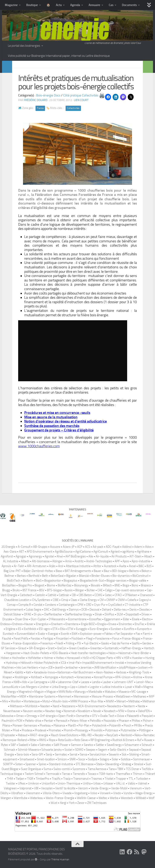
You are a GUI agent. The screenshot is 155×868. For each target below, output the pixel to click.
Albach (148, 556)
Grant (51, 648)
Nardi (56, 706)
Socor (82, 759)
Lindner (44, 687)
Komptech (67, 677)
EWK (75, 634)
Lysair (129, 687)
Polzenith (115, 725)
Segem (103, 750)
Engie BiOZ (88, 624)
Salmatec (45, 745)
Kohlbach (37, 677)
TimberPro (42, 779)
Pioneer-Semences (25, 725)
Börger (80, 590)
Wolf (151, 798)
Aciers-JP (69, 547)
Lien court (81, 100)
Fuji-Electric (91, 643)
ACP (80, 547)
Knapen (7, 677)
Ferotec (36, 639)
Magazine (11, 5)
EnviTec (139, 624)
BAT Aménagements (78, 571)
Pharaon (124, 721)
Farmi (147, 634)
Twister (11, 783)
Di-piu (38, 614)
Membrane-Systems (42, 696)
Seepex (91, 750)
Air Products (119, 556)
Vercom (83, 788)
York (72, 803)
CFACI (118, 595)
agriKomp (128, 552)
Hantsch (149, 648)
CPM (80, 605)
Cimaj (65, 600)
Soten (19, 764)
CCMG (98, 595)
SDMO (79, 750)
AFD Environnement (39, 552)
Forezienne (102, 639)
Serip (49, 754)
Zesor (81, 803)
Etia (62, 629)
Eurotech (8, 634)
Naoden (45, 706)
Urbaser (108, 783)
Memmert (65, 696)
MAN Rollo (65, 692)
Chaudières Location (17, 600)
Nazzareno (69, 706)
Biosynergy (81, 585)
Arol (61, 566)
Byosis (69, 590)
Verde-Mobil (119, 788)
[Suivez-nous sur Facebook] (130, 852)
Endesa (5, 624)
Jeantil (59, 668)
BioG (39, 581)
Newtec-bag (53, 711)
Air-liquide (102, 556)
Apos (126, 561)
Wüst (54, 803)
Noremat (69, 711)
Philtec (136, 721)
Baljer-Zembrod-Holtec (38, 571)
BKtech (107, 585)
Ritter (33, 740)
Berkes (21, 576)
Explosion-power (91, 634)
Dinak (98, 614)
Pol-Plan (84, 725)
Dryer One (22, 619)
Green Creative (78, 648)
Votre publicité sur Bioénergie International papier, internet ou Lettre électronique (59, 56)
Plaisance (59, 725)
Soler (115, 759)
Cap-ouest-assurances (130, 590)
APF (117, 561)
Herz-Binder (141, 653)
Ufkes (22, 783)
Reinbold (126, 735)
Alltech (25, 561)
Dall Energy (59, 610)
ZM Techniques (97, 803)
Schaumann (132, 745)
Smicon (62, 759)
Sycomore (79, 769)
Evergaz (53, 634)
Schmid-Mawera (28, 750)
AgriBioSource (64, 552)
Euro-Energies (99, 629)
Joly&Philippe (127, 668)
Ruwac (148, 740)
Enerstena (72, 624)
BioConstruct (140, 576)
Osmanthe (83, 716)
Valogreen (10, 788)
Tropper (121, 779)
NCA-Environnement (91, 706)
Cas (111, 5)
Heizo (112, 653)
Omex (20, 716)
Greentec (96, 648)
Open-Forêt (66, 716)
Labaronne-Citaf (68, 682)
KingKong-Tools (139, 672)
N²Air (121, 711)
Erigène (10, 629)
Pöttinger (145, 730)
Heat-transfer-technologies (88, 653)
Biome (51, 585)
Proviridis (97, 730)
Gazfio (136, 643)
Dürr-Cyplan (38, 619)
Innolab (120, 663)
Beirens (134, 571)
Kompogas (52, 677)
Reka (138, 735)
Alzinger (57, 561)
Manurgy (80, 692)
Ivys (43, 668)
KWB (17, 682)
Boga (126, 585)
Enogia (102, 624)
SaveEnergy (114, 745)
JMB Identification (105, 668)
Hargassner (13, 653)
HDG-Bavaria (60, 653)
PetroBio (95, 721)
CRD (89, 605)
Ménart (121, 701)
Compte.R (25, 605)
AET (21, 552)
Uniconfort (48, 783)
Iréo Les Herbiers (27, 668)
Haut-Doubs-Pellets (36, 653)
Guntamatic (112, 648)
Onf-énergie (48, 716)
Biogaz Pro (25, 585)
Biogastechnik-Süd (92, 581)
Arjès (52, 566)
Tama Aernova (97, 769)
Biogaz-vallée (138, 581)
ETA (55, 629)
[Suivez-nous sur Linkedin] (122, 852)
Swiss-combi (62, 769)
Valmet (143, 783)
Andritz (79, 561)
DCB (84, 610)
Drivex (146, 614)
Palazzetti (133, 716)
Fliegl (89, 639)
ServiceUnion (98, 754)
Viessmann (33, 793)
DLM (120, 614)
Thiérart (150, 774)
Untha (87, 783)
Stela (99, 764)
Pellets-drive (33, 721)
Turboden (142, 779)
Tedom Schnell (34, 774)
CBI (74, 595)
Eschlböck (30, 629)
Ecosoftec (95, 619)
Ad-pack (98, 547)
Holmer (49, 658)
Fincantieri (62, 639)
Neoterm (129, 706)
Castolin (40, 595)
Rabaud (23, 735)
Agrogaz (21, 556)
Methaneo (140, 696)
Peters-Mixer (79, 721)
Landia (96, 682)
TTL (131, 779)
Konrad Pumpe (103, 677)
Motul (46, 701)
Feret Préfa (21, 639)
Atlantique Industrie (78, 566)
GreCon (62, 648)
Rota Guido (65, 740)
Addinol (127, 547)
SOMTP (8, 764)
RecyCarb (112, 735)
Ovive (121, 716)
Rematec (149, 735)
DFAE (28, 614)
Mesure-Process (102, 696)
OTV (95, 716)
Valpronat (25, 788)
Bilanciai (84, 576)
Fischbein (77, 639)
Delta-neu (120, 610)
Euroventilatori (26, 634)
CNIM (121, 600)
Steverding (112, 764)
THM (10, 779)
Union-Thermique (69, 783)
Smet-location (46, 759)
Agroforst (7, 556)
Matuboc (110, 692)
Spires (42, 764)
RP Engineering (100, 740)
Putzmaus (112, 730)
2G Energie (8, 547)
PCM (19, 721)
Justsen (143, 668)
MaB (138, 687)
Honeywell (73, 658)
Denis (133, 610)
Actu (59, 5)
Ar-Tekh (19, 566)
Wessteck (127, 798)
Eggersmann (112, 619)
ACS (87, 547)
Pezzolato (110, 721)
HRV (118, 658)
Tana (112, 769)
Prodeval (40, 730)
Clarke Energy (88, 600)
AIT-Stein (135, 556)
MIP (152, 696)
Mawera (124, 692)
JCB (50, 668)
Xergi (63, 803)
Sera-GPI (37, 754)
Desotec (145, 610)
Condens (51, 605)
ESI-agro (44, 629)
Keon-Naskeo (105, 672)
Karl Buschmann (83, 672)
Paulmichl (8, 721)
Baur (107, 571)
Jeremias (86, 668)
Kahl (28, 672)
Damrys (74, 610)
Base (59, 571)
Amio (69, 561)
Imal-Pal (74, 663)
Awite (123, 566)
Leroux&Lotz (10, 687)
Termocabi (53, 774)
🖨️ (102, 95)
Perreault (62, 721)
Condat (38, 605)
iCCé (63, 663)
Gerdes (147, 643)
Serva (83, 754)
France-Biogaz (131, 639)
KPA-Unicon (123, 677)
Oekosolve (7, 716)
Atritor (97, 566)
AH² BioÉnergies (76, 556)
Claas (74, 600)
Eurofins (129, 629)
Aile (91, 556)
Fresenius (47, 643)
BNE (117, 585)
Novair (97, 711)
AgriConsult (101, 552)
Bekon (146, 571)
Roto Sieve (81, 740)
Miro (5, 701)
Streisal (138, 764)
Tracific (56, 779)
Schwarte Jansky (52, 750)
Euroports (143, 629)
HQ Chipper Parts (102, 658)
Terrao (66, 774)
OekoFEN (144, 711)
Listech (83, 687)
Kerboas (121, 672)
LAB (53, 682)
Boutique (32, 5)
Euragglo (81, 629)
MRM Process (79, 701)
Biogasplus (70, 581)
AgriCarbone (83, 552)
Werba (114, 798)
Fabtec (109, 634)
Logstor (94, 687)
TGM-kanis (106, 774)
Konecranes (84, 677)
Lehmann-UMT (124, 682)
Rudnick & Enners (123, 740)
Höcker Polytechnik (46, 663)
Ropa (52, 740)
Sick (124, 754)
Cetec (108, 595)
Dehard (107, 610)
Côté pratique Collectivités (81, 95)
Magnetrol (25, 692)
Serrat (73, 754)
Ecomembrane (77, 619)
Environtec (125, 624)
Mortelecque (32, 701)
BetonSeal (57, 576)
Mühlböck (31, 706)
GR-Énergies (37, 648)
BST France (29, 590)
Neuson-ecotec (33, 711)
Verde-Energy (100, 788)
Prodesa (27, 730)
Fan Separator (124, 634)
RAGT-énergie (39, 735)
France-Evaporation (25, 643)
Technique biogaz (11, 774)
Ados (148, 547)
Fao (138, 634)
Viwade (67, 793)
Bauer (97, 571)
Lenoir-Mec (143, 682)
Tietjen (20, 779)
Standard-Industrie (61, 764)
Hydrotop (12, 663)
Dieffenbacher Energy (79, 614)
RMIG (43, 740)
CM (102, 600)
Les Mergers (29, 687)
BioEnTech (14, 581)
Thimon (138, 774)
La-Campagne (39, 682)
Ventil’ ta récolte (65, 788)
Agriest (115, 552)
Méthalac (134, 701)
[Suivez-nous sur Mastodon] (144, 852)
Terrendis (79, 774)
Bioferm (28, 581)
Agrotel (49, 556)
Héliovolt (26, 663)
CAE (100, 590)
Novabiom (84, 711)
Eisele (136, 619)
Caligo (109, 590)
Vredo (117, 793)
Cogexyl (144, 600)
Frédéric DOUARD (36, 100)
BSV (42, 590)
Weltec (103, 798)
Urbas (97, 783)
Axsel (132, 566)
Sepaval (134, 750)
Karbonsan (64, 672)
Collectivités (73, 108)
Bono (135, 585)
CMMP (111, 600)
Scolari (68, 750)
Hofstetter (35, 658)
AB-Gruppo (40, 547)
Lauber (107, 682)
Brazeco (146, 585)
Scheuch (147, 745)
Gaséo (105, 643)
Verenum (136, 788)
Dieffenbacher (53, 614)
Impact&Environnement (97, 663)
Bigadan (71, 576)
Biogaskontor (53, 581)
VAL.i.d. (121, 783)
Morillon (16, 701)
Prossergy (82, 730)
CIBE (56, 600)
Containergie (67, 605)
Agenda (75, 5)
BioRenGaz (65, 585)
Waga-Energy (144, 793)
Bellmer (9, 576)
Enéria (151, 624)
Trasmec (97, 779)
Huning (150, 658)
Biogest (39, 585)
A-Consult (24, 547)
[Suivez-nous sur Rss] (137, 852)
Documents (129, 5)
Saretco (88, 745)
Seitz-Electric (118, 750)
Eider (126, 619)
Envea (112, 624)
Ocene (131, 711)
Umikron (34, 783)
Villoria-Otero (51, 793)
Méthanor (149, 701)
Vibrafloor (17, 793)
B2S (149, 566)
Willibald (141, 798)
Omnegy (32, 716)
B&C (141, 566)
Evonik (65, 634)
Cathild (52, 595)
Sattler (100, 745)
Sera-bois (23, 754)
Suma (47, 769)
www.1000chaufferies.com (39, 446)
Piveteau (45, 725)
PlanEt (72, 725)
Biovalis (96, 585)
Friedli (59, 643)
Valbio (132, 783)
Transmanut (81, 779)
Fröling (70, 643)
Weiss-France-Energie (60, 798)
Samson (76, 745)
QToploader (8, 735)
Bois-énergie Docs (48, 95)
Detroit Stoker (13, 614)
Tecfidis (147, 769)
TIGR (30, 779)
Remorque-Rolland (15, 740)
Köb (25, 682)
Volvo (94, 793)
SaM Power (61, 745)
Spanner (31, 764)
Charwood (146, 595)
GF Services (8, 648)
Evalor (42, 634)
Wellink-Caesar (86, 798)
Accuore (55, 547)
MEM (23, 696)
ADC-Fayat (113, 547)
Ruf (139, 740)
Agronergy (35, 556)
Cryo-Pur (100, 605)
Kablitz (19, 672)
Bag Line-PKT (12, 571)
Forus (116, 639)
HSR (127, 658)
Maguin (39, 692)
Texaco (92, 774)
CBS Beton (85, 595)
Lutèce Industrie (112, 687)
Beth (45, 576)
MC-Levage (139, 692)
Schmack (10, 750)
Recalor (99, 735)
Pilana (6, 725)
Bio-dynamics (121, 576)
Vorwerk (105, 793)
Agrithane (143, 552)
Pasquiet (147, 716)
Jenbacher (72, 668)
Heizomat (124, 653)
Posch (128, 725)
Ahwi (60, 556)
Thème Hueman (60, 859)
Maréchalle (95, 692)
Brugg (6, 590)
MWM (110, 701)
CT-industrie (133, 605)
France (40, 108)
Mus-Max (97, 701)
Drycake (7, 619)
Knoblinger (21, 677)
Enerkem (57, 624)
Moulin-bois (60, 701)
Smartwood (27, 759)
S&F (13, 745)
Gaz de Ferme (120, 643)
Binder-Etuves (101, 576)
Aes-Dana (10, 552)
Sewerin (114, 754)
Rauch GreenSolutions (65, 735)
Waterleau (37, 798)
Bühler (91, 590)
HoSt (86, 658)
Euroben (116, 629)
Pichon (147, 721)
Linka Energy (60, 687)
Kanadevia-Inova (44, 672)
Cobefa (132, 600)
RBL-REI (86, 735)
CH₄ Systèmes (41, 600)
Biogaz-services (116, 581)
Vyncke (128, 793)
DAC (47, 610)
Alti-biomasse (41, 561)
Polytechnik (99, 725)
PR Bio (138, 725)
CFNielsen (131, 595)
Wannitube (21, 798)
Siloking (134, 754)
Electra (146, 619)
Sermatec (61, 754)
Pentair (49, 721)
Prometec (55, 730)
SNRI (73, 759)
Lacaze (85, 682)
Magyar (51, 692)
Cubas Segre (34, 610)
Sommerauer (142, 759)
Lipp (73, 687)
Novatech (110, 711)
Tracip (67, 779)
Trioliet (109, 779)
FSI (79, 643)
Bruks (16, 590)
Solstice (126, 759)
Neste (141, 706)
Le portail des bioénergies (24, 46)
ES (20, 629)
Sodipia (93, 759)
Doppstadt (132, 614)
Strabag (126, 764)
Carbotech (26, 595)
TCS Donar (132, 769)
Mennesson (81, 696)
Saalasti (23, 745)
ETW (70, 629)
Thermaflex (123, 774)
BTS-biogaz (54, 590)
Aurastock (110, 566)
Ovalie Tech (107, 716)
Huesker (137, 658)
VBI (36, 788)
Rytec (5, 745)
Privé (16, 730)
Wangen (6, 798)
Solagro (104, 759)
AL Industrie (11, 561)
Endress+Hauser (23, 624)
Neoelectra (114, 706)
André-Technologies (99, 561)
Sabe (34, 745)
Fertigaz (48, 639)
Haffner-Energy (131, 648)
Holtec (60, 658)
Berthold (34, 576)
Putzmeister (129, 730)
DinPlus (109, 614)
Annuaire (94, 5)
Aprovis (6, 566)
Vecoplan (47, 788)
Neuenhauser (12, 711)
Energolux (42, 624)
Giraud (22, 648)
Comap (11, 605)
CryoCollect (115, 605)
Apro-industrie (141, 561)
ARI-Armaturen (37, 566)
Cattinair (64, 595)
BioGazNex (9, 585)
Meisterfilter (9, 696)
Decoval (94, 610)
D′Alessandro (57, 619)
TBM (120, 769)
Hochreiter (19, 658)
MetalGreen (123, 696)
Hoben (5, 658)
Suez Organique (31, 769)
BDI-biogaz (119, 571)
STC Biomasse (85, 764)
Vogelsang (81, 793)
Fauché (7, 639)
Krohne (138, 677)
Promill (68, 730)
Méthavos (16, 706)
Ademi (138, 547)
